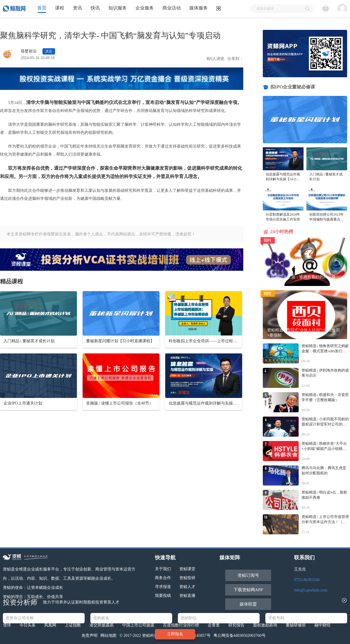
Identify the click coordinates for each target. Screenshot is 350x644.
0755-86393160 (307, 580)
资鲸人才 (187, 587)
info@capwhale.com (311, 590)
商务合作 (163, 578)
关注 (49, 51)
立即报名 (175, 634)
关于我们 (163, 569)
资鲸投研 (187, 578)
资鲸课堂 (187, 569)
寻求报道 (163, 587)
